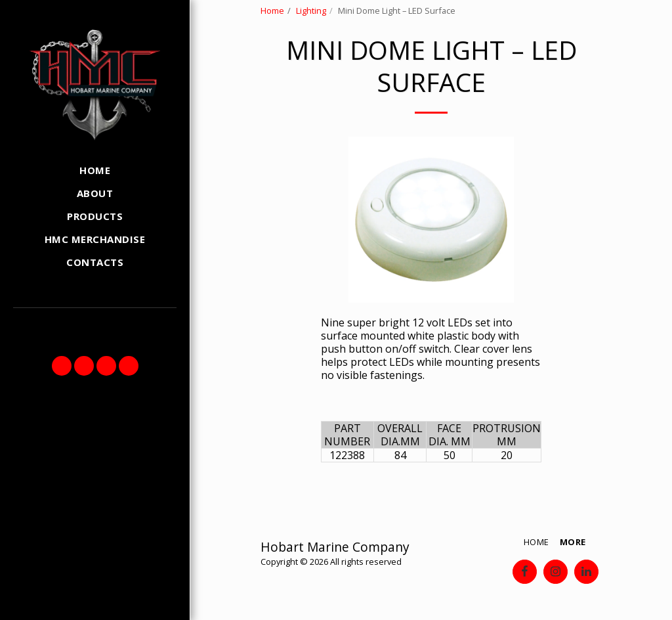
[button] (62, 366)
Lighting (311, 11)
